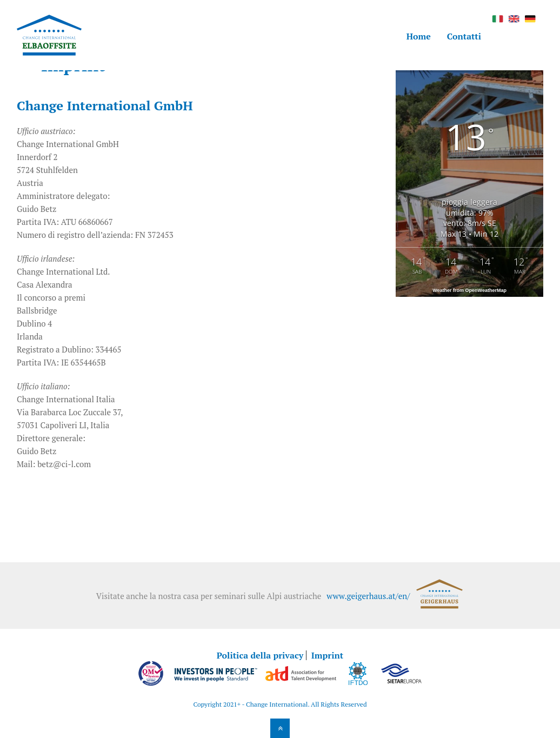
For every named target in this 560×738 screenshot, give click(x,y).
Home (419, 36)
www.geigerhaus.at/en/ (368, 596)
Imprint (327, 655)
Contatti (464, 36)
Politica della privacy (260, 655)
